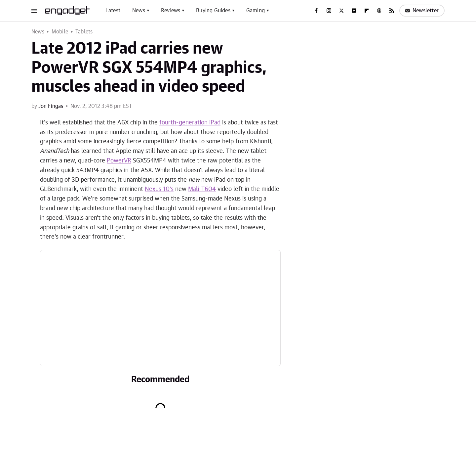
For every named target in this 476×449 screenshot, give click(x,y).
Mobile (60, 32)
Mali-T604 (202, 189)
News (139, 11)
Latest (113, 11)
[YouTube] (354, 11)
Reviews (171, 11)
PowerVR (119, 161)
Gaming (256, 11)
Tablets (84, 32)
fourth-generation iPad (190, 123)
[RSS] (392, 11)
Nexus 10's (159, 189)
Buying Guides (213, 11)
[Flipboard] (367, 11)
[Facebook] (316, 11)
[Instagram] (329, 11)
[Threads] (379, 11)
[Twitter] (341, 11)
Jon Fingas (51, 106)
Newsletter (422, 11)
